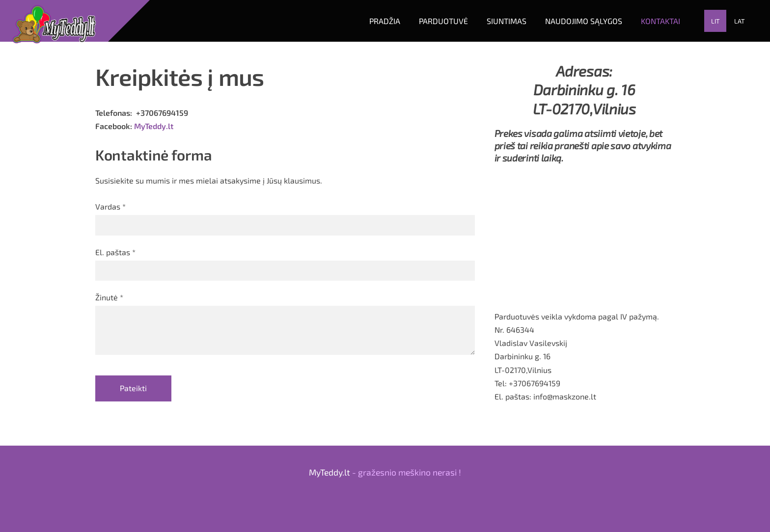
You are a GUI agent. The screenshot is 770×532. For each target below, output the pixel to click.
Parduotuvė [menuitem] (443, 21)
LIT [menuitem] (715, 21)
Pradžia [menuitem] (385, 21)
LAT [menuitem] (740, 21)
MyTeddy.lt (154, 126)
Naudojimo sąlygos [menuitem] (584, 21)
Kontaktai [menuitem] (660, 21)
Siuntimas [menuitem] (507, 21)
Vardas (110, 206)
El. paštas (115, 252)
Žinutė (109, 297)
